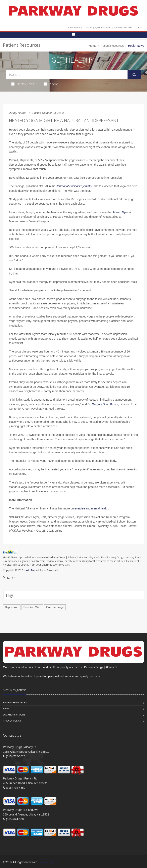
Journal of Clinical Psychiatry (74, 186)
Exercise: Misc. (32, 607)
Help (89, 28)
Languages (75, 28)
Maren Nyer (120, 212)
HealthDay (30, 570)
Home (93, 46)
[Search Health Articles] (67, 74)
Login (139, 28)
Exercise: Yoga (55, 607)
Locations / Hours (14, 715)
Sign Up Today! (123, 28)
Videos (51, 84)
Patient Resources (112, 46)
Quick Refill (103, 28)
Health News (23, 84)
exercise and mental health (91, 508)
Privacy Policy (12, 721)
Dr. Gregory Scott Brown (103, 404)
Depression (12, 607)
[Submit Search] (134, 74)
